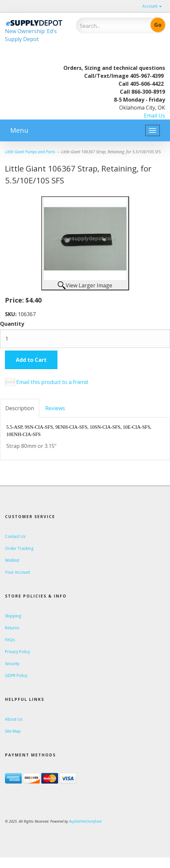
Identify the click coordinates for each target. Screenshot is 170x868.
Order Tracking (19, 548)
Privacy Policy (17, 652)
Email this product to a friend (52, 382)
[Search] (107, 26)
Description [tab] (20, 408)
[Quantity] (85, 339)
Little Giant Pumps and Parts (30, 152)
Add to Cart (31, 360)
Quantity (12, 324)
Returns (12, 628)
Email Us (154, 116)
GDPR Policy (16, 675)
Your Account (17, 572)
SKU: (11, 314)
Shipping (13, 616)
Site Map (13, 731)
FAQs (10, 640)
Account (152, 6)
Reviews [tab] (55, 408)
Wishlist (12, 560)
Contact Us (15, 536)
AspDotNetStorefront (85, 821)
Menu (19, 130)
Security (12, 664)
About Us (14, 719)
